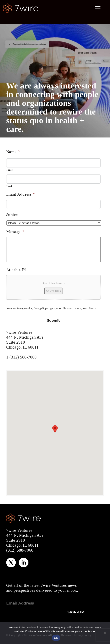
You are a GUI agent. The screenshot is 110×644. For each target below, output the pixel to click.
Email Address (21, 195)
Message (15, 232)
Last (9, 186)
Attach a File (17, 270)
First (10, 170)
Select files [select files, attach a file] (53, 291)
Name (13, 152)
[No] (105, 633)
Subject (13, 215)
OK (56, 638)
